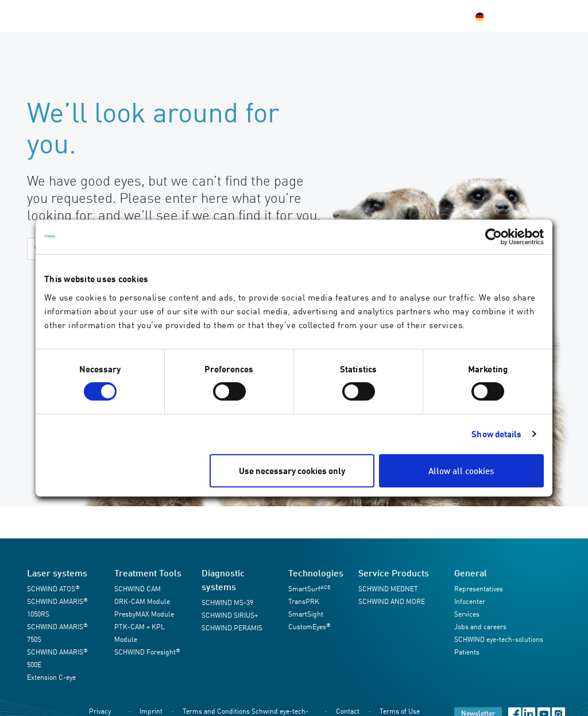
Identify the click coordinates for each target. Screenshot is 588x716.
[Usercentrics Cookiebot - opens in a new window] (494, 237)
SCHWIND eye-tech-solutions (499, 639)
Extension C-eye (51, 677)
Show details (496, 434)
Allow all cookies (461, 471)
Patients (364, 16)
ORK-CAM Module (142, 601)
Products (129, 16)
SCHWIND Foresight (147, 652)
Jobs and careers (480, 627)
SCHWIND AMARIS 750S (57, 633)
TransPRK (304, 601)
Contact (407, 16)
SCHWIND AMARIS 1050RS (57, 608)
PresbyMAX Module (144, 614)
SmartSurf (309, 589)
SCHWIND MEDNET (388, 589)
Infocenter (224, 16)
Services (175, 16)
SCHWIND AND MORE (392, 601)
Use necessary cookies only (292, 471)
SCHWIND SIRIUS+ (230, 615)
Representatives (479, 589)
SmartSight (306, 614)
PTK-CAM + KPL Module (140, 633)
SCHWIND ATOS (53, 589)
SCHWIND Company (297, 16)
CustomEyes (310, 627)
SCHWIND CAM (138, 589)
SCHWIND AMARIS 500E (57, 658)
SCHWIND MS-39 (227, 603)
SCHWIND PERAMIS (232, 628)
